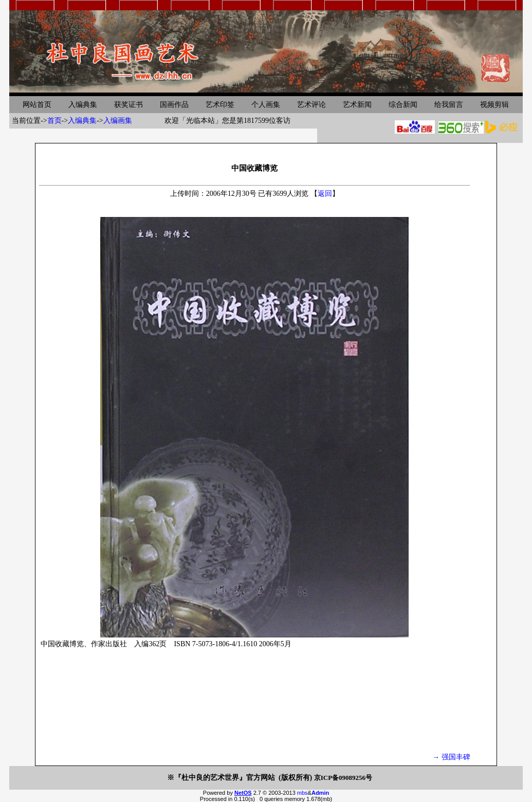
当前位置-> (30, 121)
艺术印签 (220, 105)
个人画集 (266, 105)
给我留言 (449, 105)
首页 (54, 121)
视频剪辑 (494, 105)
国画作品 (174, 105)
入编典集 (83, 105)
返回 (325, 194)
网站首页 (37, 105)
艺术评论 (311, 105)
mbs (302, 793)
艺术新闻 (357, 105)
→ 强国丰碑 (451, 757)
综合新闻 (403, 105)
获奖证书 (129, 105)
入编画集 (118, 121)
